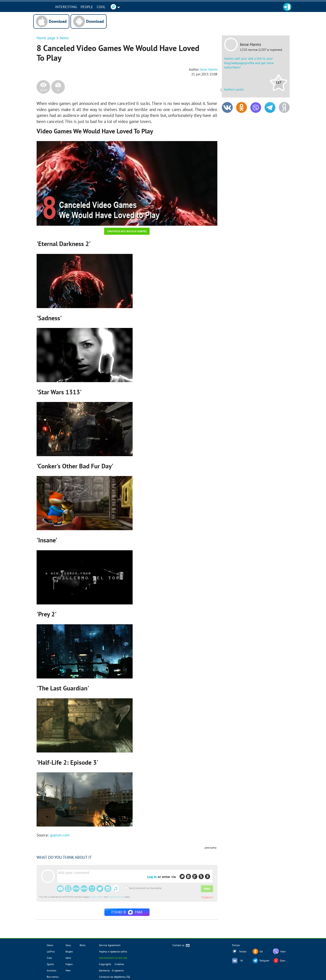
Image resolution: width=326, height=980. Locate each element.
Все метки (53, 977)
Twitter (243, 952)
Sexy (68, 945)
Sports (50, 964)
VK (242, 961)
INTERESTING (73, 7)
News (64, 38)
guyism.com (60, 835)
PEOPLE (93, 7)
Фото (82, 945)
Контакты (104, 970)
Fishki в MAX (127, 912)
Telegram (264, 961)
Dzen (283, 961)
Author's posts (234, 89)
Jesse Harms (251, 44)
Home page (46, 38)
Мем (68, 970)
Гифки (69, 964)
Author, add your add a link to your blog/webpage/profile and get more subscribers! (249, 63)
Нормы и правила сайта (113, 951)
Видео (69, 951)
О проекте (118, 970)
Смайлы (119, 964)
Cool (108, 7)
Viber (283, 952)
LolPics (51, 951)
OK (261, 952)
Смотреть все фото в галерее (127, 231)
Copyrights (105, 964)
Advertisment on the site (113, 958)
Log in (152, 877)
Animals (52, 970)
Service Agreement (110, 945)
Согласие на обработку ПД (114, 977)
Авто (68, 958)
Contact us (181, 946)
